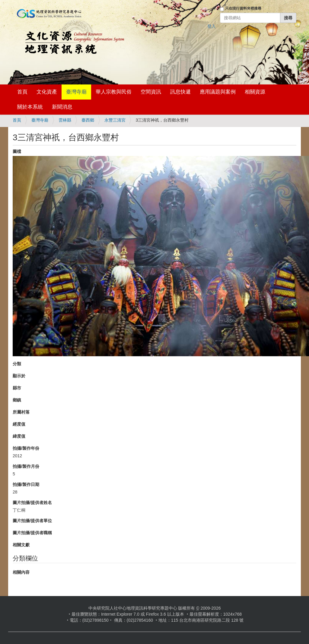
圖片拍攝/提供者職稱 (32, 533)
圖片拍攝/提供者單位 (32, 521)
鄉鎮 (17, 400)
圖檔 (17, 151)
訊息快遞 (180, 92)
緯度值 (19, 436)
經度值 (19, 424)
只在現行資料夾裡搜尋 (243, 8)
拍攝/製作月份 (26, 466)
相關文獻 (21, 545)
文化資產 (47, 92)
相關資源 (255, 92)
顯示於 (19, 376)
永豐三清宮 (115, 120)
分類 (17, 364)
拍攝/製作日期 (26, 484)
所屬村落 (21, 412)
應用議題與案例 (218, 92)
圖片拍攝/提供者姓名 (32, 503)
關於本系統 (30, 107)
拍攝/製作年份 (26, 448)
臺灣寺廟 (76, 92)
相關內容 (21, 572)
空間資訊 (151, 92)
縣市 (17, 388)
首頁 (22, 92)
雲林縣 (65, 120)
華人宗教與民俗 (114, 92)
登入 (212, 26)
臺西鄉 (88, 120)
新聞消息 (62, 107)
